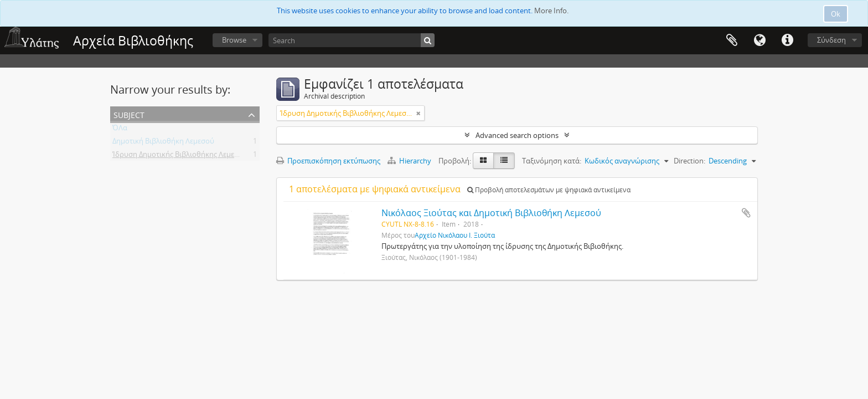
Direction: (689, 161)
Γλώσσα (759, 40)
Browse (234, 40)
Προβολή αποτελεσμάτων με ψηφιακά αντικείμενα (549, 190)
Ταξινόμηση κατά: (552, 161)
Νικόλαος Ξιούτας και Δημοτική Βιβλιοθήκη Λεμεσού (491, 213)
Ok (836, 14)
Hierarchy (410, 161)
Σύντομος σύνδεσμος (787, 40)
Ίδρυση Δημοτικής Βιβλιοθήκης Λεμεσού (180, 156)
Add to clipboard (746, 213)
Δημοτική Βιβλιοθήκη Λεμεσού (163, 143)
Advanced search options (517, 135)
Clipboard (732, 40)
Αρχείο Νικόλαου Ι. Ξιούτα (455, 235)
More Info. (551, 11)
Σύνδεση (831, 40)
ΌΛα (120, 130)
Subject (129, 114)
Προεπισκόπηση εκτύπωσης (328, 161)
